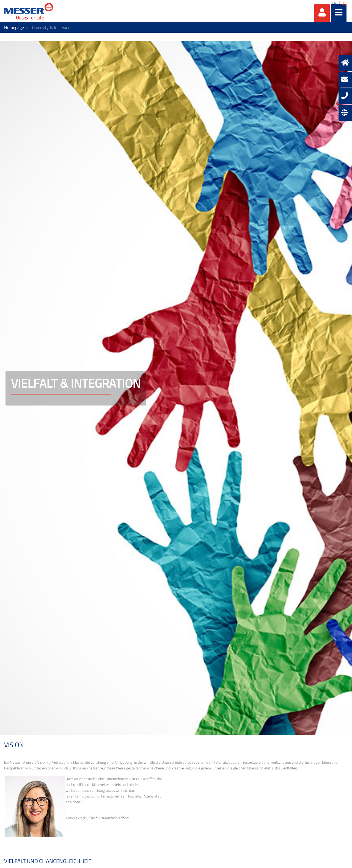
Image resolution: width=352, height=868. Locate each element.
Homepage (14, 27)
